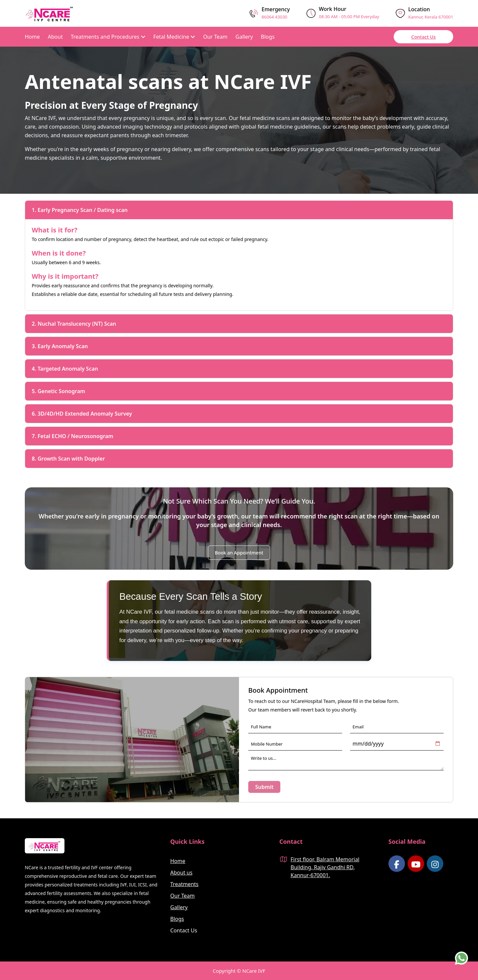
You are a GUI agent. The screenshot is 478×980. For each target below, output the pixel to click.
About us (181, 873)
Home (32, 37)
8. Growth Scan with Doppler (68, 459)
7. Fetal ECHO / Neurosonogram (73, 436)
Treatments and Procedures (108, 37)
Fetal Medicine (174, 37)
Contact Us (423, 37)
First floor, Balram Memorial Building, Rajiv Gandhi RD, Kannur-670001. (325, 867)
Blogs (268, 37)
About (55, 37)
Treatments (184, 884)
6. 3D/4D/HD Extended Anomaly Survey (82, 414)
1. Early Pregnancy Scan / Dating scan (80, 210)
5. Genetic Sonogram (59, 391)
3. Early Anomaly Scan (60, 346)
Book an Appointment (239, 553)
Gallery (244, 37)
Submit (264, 787)
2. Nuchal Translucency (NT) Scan (74, 324)
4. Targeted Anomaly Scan (65, 369)
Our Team (215, 37)
